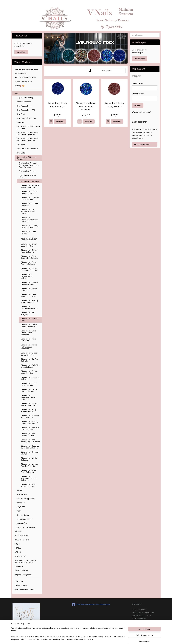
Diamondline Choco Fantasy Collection (29, 239)
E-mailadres (137, 83)
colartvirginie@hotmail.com (144, 628)
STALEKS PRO (20, 556)
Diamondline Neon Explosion (29, 340)
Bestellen (60, 121)
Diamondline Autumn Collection (30, 205)
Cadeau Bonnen (21, 585)
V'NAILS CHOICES (21, 571)
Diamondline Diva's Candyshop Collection (30, 257)
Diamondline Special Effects (27, 176)
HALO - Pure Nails (22, 540)
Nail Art (20, 490)
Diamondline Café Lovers (28, 233)
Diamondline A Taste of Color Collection (30, 192)
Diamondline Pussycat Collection (30, 378)
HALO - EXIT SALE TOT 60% (25, 77)
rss (102, 639)
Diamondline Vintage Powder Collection (30, 465)
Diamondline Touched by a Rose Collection (30, 447)
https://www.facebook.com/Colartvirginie (86, 604)
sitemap (96, 639)
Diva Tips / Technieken (26, 527)
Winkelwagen (140, 59)
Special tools (22, 494)
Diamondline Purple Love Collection (29, 372)
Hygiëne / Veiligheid (23, 575)
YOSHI (17, 544)
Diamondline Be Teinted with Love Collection (28, 212)
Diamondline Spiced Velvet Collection (29, 404)
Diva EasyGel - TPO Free (27, 118)
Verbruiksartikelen (24, 519)
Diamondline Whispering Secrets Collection (29, 478)
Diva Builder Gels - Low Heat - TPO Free (28, 127)
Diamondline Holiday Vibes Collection (30, 301)
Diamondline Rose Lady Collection (29, 384)
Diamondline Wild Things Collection (28, 485)
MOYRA (18, 548)
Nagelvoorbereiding (25, 98)
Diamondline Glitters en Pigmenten (26, 158)
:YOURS (18, 552)
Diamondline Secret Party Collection (29, 390)
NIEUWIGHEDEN (21, 73)
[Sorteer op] (106, 71)
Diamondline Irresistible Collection (30, 308)
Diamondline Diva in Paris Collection (29, 251)
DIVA (16, 93)
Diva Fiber (21, 114)
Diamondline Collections (29, 181)
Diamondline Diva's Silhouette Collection (30, 269)
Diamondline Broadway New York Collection (29, 220)
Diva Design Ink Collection (27, 149)
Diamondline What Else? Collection (29, 471)
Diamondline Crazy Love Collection (29, 245)
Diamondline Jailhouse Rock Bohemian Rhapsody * (86, 106)
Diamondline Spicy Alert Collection (29, 410)
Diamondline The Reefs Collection (28, 435)
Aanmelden (21, 52)
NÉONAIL (18, 531)
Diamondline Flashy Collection (29, 289)
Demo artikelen (23, 515)
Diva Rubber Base (24, 106)
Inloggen (138, 105)
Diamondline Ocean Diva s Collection (29, 354)
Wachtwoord (138, 94)
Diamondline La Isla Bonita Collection (29, 326)
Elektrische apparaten (26, 499)
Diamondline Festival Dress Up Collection (30, 283)
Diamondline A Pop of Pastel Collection (30, 186)
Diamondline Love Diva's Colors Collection (28, 333)
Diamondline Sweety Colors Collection (30, 422)
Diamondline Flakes (27, 171)
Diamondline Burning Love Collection (30, 227)
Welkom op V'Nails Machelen (26, 69)
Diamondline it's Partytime (28, 313)
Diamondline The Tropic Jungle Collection (31, 441)
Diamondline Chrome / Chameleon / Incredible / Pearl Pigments (29, 165)
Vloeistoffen (22, 523)
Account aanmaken (142, 144)
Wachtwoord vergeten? (142, 112)
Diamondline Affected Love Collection (30, 199)
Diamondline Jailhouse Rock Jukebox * (114, 105)
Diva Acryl (21, 145)
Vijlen (19, 511)
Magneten (21, 507)
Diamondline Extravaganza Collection (27, 276)
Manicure (21, 122)
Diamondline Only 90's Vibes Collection (30, 366)
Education (19, 581)
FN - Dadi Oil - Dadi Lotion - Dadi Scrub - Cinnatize (25, 561)
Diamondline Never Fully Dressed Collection (29, 347)
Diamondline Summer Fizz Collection (30, 416)
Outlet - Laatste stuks (23, 82)
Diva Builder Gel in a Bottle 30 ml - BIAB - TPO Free (28, 139)
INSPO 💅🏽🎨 (20, 86)
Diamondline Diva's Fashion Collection (29, 263)
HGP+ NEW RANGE (22, 536)
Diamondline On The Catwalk (30, 360)
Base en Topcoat (24, 102)
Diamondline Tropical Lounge (30, 453)
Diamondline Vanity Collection (29, 459)
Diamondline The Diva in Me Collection (30, 429)
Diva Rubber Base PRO (26, 110)
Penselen (21, 503)
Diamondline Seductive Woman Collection (29, 397)
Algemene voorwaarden (25, 589)
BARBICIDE (19, 566)
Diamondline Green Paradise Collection (29, 295)
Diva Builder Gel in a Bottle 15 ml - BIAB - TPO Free (28, 133)
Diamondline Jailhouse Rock (30, 320)
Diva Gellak (21, 153)
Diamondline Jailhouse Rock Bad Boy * (58, 105)
